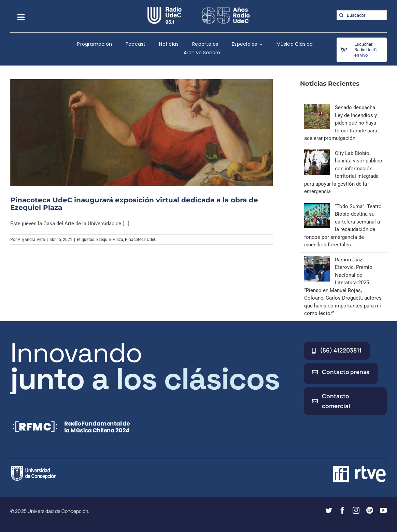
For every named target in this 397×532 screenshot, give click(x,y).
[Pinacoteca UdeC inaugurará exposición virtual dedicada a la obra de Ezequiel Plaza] (141, 133)
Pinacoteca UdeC (141, 240)
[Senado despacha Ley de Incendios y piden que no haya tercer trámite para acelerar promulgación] (317, 107)
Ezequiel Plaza (110, 240)
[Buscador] (362, 15)
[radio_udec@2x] (165, 9)
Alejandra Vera (31, 240)
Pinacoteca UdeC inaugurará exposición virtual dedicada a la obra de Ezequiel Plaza (134, 204)
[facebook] (342, 511)
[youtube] (383, 511)
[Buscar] (342, 15)
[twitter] (329, 511)
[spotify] (370, 511)
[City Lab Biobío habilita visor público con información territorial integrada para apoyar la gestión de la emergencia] (317, 153)
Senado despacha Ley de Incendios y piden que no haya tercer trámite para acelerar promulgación (341, 123)
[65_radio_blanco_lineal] (226, 9)
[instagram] (356, 511)
